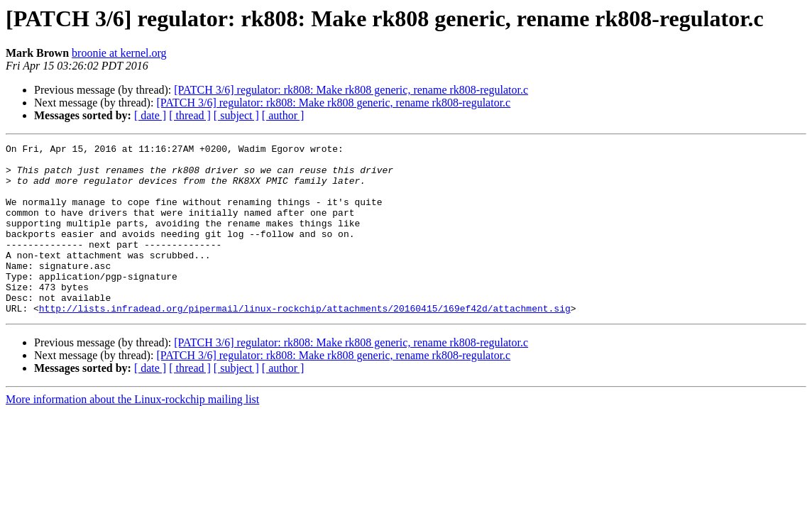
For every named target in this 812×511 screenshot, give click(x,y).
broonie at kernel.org (119, 53)
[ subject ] (236, 115)
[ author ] (283, 115)
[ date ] (150, 115)
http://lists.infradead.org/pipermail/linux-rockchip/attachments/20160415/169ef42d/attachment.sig (305, 342)
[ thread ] (190, 115)
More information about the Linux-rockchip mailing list (132, 433)
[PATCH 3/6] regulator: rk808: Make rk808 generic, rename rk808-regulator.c (351, 90)
